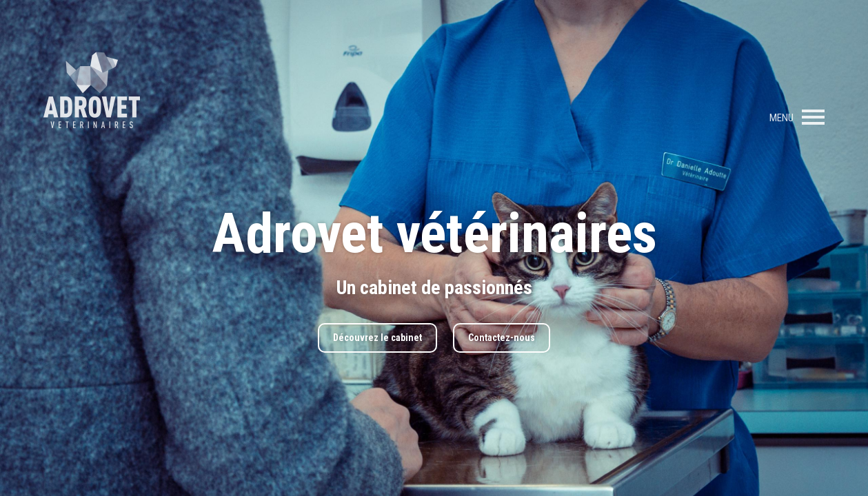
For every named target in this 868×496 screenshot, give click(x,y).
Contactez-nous (502, 338)
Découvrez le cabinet (377, 338)
